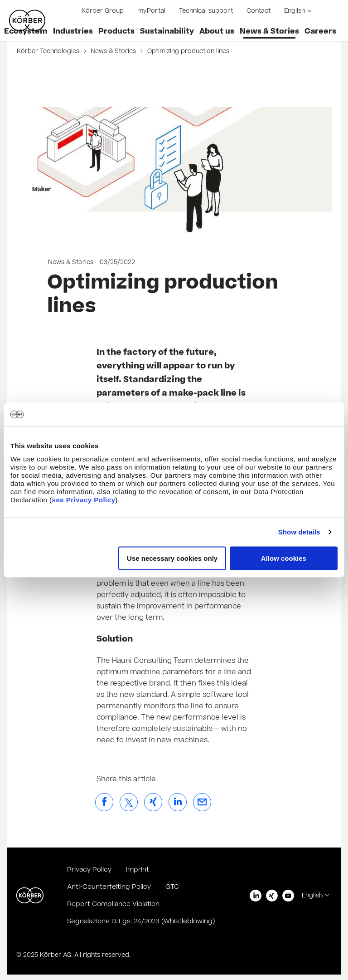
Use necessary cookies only (172, 558)
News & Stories (269, 31)
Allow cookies (284, 558)
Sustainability (167, 31)
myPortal (151, 11)
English (295, 11)
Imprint (138, 870)
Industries (73, 31)
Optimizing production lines (187, 51)
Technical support (206, 11)
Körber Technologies (49, 51)
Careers (320, 31)
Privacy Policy (89, 870)
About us (217, 31)
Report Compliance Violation (113, 904)
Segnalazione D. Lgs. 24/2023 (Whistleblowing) (141, 921)
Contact (259, 11)
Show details (299, 532)
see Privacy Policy (84, 499)
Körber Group (103, 11)
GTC (172, 887)
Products (116, 31)
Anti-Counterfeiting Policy (109, 887)
